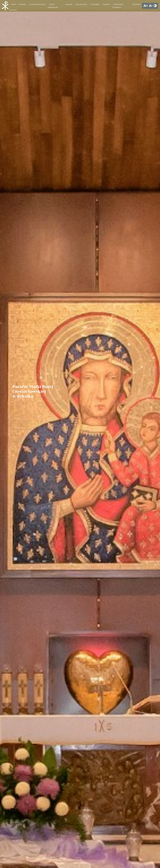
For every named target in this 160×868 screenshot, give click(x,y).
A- (151, 6)
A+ (146, 6)
